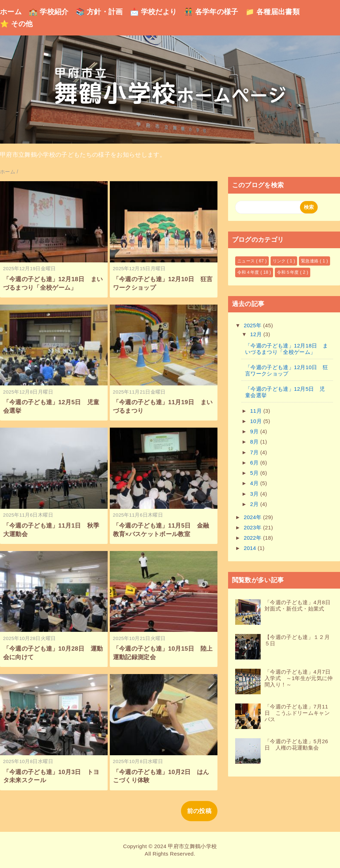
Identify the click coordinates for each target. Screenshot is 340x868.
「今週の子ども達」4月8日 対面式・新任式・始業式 (300, 605)
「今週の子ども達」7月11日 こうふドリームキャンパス (297, 713)
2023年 (253, 527)
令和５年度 (288, 272)
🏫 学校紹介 (49, 12)
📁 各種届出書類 (273, 12)
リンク (280, 261)
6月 (255, 463)
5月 (255, 473)
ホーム (11, 12)
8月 (255, 442)
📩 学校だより (154, 12)
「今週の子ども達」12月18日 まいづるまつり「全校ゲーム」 (287, 349)
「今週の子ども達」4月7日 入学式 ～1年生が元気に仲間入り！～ (300, 678)
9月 (255, 431)
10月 (257, 421)
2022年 (253, 538)
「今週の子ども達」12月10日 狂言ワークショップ (287, 370)
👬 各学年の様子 (211, 12)
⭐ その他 (16, 24)
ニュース (247, 261)
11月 (257, 411)
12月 (257, 334)
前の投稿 (199, 811)
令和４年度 (249, 272)
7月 (255, 452)
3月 (255, 494)
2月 (255, 504)
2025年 (253, 325)
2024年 (253, 517)
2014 (251, 548)
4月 (255, 483)
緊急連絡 (310, 261)
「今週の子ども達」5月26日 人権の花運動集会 (296, 744)
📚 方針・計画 (99, 12)
